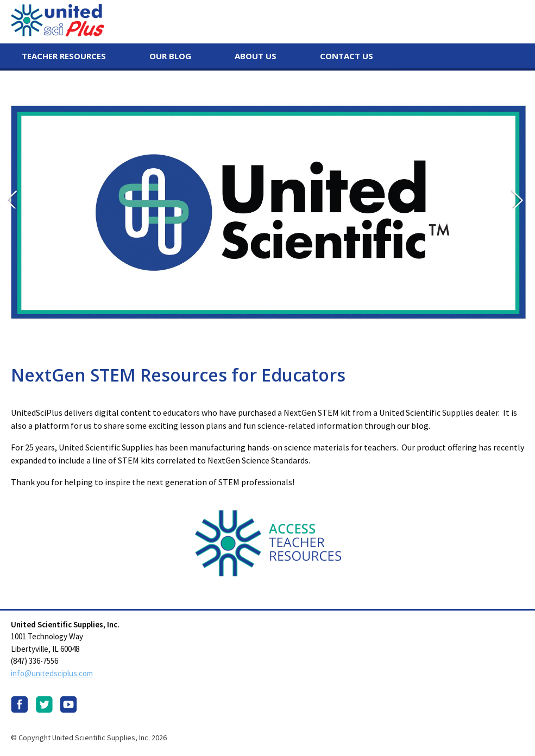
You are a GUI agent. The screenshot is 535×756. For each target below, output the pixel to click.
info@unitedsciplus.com (52, 673)
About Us (256, 56)
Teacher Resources (64, 56)
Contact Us (347, 56)
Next (520, 199)
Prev (15, 199)
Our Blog (170, 56)
